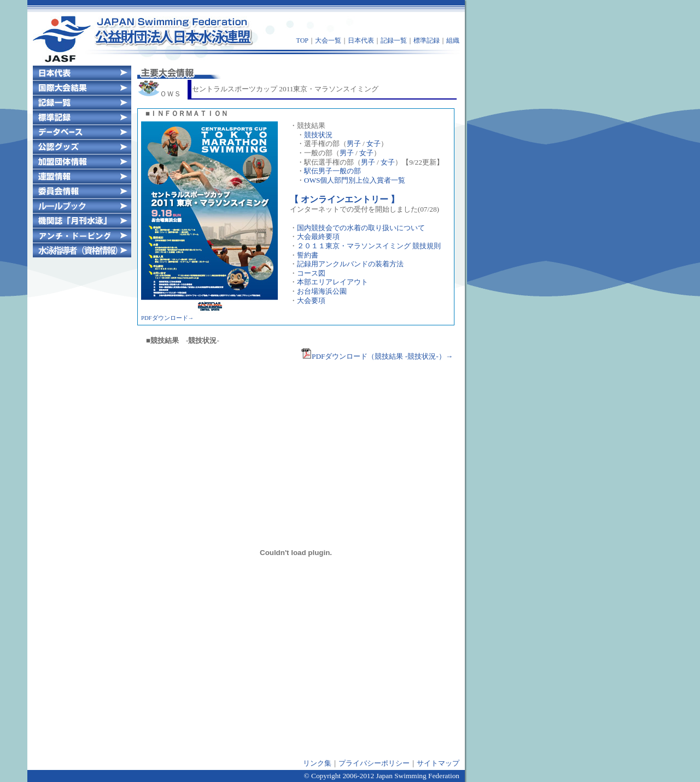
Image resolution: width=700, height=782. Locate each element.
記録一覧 (394, 40)
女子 (374, 144)
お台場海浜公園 (322, 291)
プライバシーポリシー (374, 763)
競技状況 (318, 135)
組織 (453, 40)
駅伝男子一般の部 (332, 171)
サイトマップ (438, 763)
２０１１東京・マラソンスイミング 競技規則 (369, 246)
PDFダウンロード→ (167, 318)
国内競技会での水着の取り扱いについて (361, 228)
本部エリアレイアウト (332, 282)
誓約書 (308, 255)
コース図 (311, 273)
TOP (302, 40)
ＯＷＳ (159, 94)
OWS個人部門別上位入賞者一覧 (355, 180)
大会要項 (311, 300)
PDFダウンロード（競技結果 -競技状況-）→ (377, 356)
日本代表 (361, 40)
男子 (354, 144)
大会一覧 (328, 40)
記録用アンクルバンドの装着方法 (350, 264)
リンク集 (317, 763)
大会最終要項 (318, 237)
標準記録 (427, 40)
